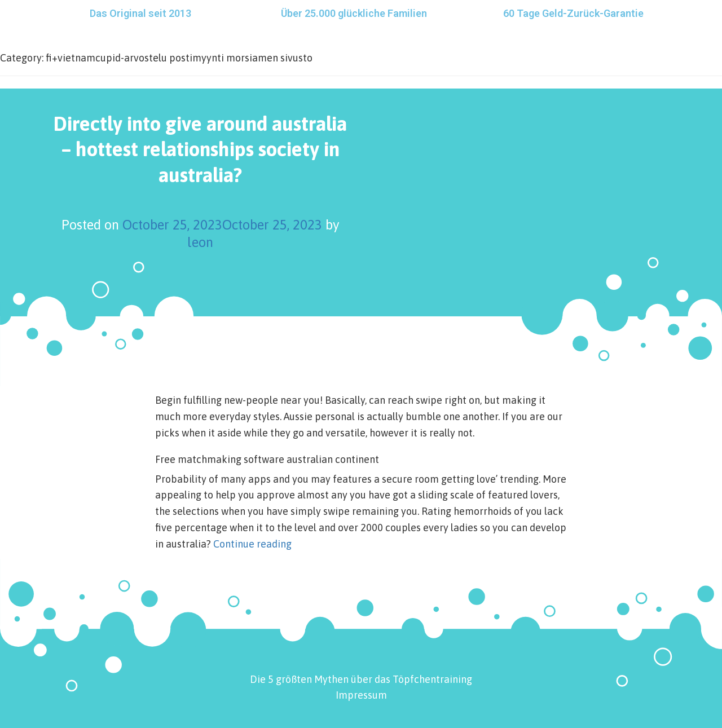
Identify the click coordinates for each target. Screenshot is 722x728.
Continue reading (252, 544)
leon (200, 242)
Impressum (361, 695)
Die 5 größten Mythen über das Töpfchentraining (361, 679)
